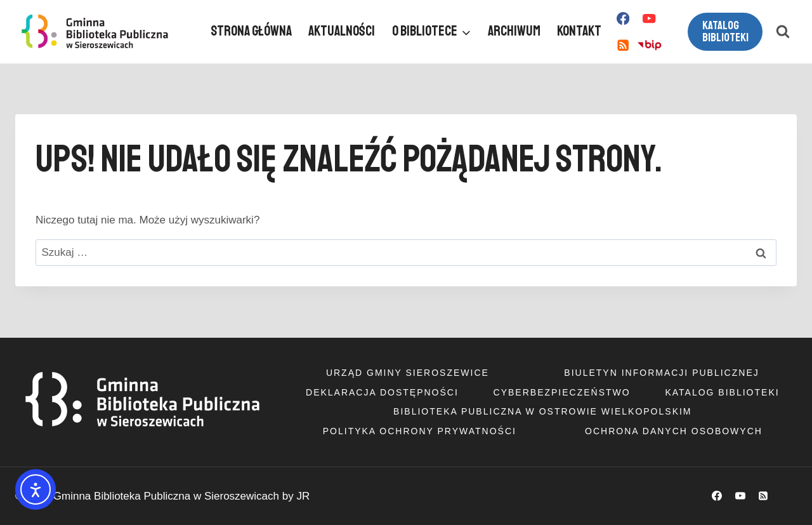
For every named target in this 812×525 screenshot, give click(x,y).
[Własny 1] (649, 45)
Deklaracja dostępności (382, 392)
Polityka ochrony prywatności (420, 431)
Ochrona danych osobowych (674, 431)
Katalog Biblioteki (722, 392)
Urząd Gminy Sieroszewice (408, 373)
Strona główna (251, 31)
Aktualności (342, 31)
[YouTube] (649, 19)
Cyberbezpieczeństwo (562, 392)
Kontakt (579, 31)
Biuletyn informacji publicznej (661, 373)
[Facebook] (623, 19)
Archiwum (514, 31)
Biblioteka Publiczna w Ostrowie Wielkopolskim (542, 411)
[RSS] (623, 45)
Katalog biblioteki (725, 31)
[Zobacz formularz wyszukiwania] (783, 32)
